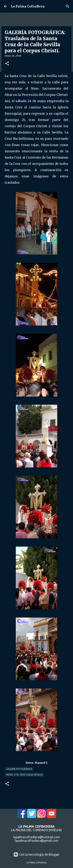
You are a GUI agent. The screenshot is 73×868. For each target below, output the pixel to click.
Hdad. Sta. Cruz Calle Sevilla (24, 775)
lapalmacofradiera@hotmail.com (37, 837)
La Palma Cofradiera (28, 6)
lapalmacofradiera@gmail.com (37, 841)
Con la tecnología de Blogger (36, 854)
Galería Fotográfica (19, 769)
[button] (7, 64)
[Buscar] (68, 6)
